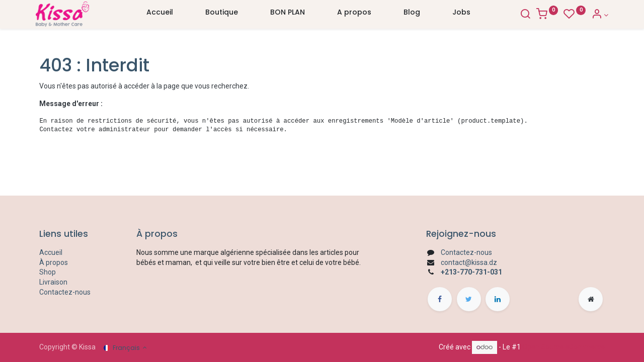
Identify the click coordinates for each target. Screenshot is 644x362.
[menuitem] (160, 15)
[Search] (521, 15)
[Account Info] (596, 15)
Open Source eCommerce (563, 347)
